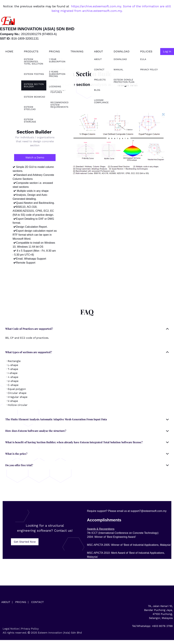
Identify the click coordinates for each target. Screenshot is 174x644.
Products (31, 51)
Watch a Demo (35, 157)
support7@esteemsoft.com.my (149, 511)
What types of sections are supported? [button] (29, 352)
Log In (167, 51)
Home (9, 51)
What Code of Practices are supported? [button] (29, 329)
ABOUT (6, 602)
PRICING (21, 602)
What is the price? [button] (16, 454)
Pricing (54, 51)
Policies (146, 51)
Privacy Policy (30, 629)
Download (122, 51)
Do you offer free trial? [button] (19, 465)
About (99, 51)
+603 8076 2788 (162, 626)
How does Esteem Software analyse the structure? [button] (36, 431)
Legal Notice (11, 629)
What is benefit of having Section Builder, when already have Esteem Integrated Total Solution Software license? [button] (74, 442)
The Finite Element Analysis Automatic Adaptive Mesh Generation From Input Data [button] (56, 419)
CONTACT (37, 602)
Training (77, 51)
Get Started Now (25, 542)
